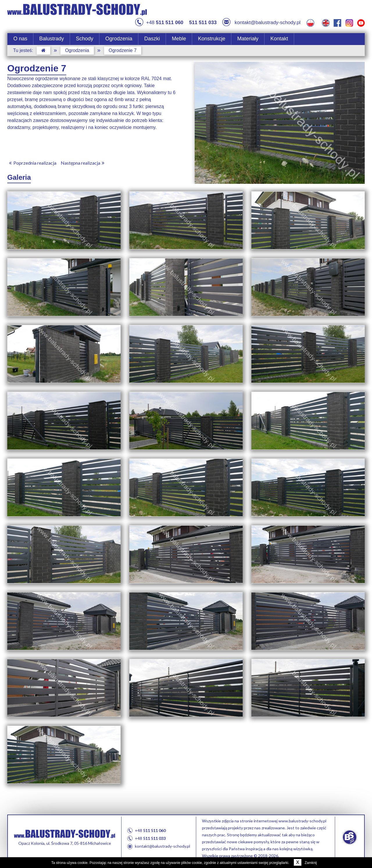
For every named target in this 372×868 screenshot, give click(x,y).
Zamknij (304, 863)
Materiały (248, 39)
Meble (179, 39)
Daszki (152, 39)
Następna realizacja (84, 163)
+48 (159, 23)
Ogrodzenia (119, 39)
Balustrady (52, 39)
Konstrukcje (212, 39)
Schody (85, 39)
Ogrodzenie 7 (123, 50)
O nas (20, 39)
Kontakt (279, 39)
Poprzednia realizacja (32, 163)
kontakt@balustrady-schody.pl (261, 23)
